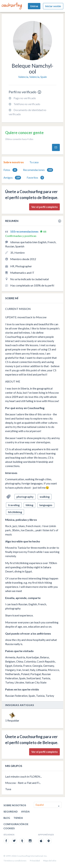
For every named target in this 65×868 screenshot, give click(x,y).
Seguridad (11, 812)
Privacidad (35, 861)
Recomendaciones (38, 170)
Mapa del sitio (50, 861)
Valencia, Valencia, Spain (32, 77)
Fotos (10, 170)
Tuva (8, 789)
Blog (7, 818)
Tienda (18, 818)
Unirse (34, 6)
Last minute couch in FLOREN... (23, 776)
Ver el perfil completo (44, 207)
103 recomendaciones (25, 231)
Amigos (12, 178)
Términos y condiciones (15, 861)
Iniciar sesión (53, 6)
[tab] (14, 162)
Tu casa (34, 162)
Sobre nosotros (14, 162)
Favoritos (35, 178)
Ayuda (25, 812)
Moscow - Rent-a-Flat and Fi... (23, 783)
